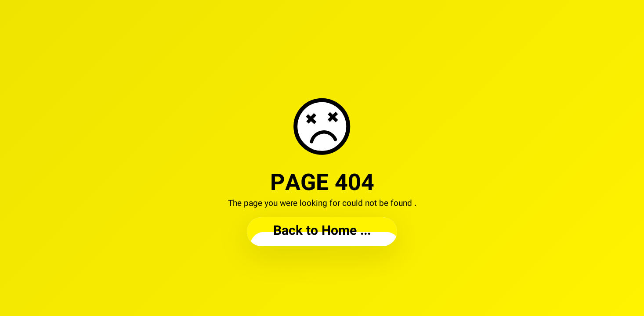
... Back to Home (322, 232)
